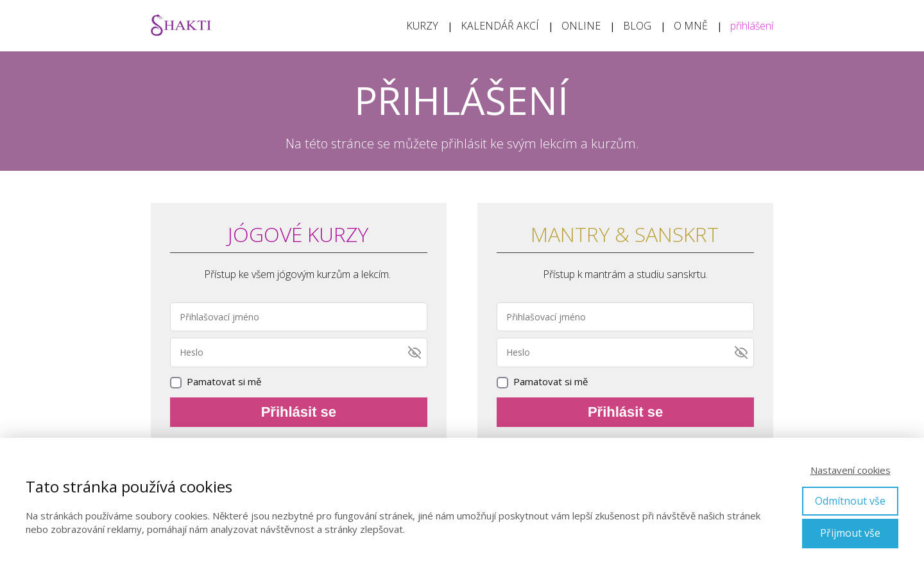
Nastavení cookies (851, 470)
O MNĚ (691, 26)
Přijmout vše (850, 533)
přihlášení (752, 26)
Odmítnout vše (850, 501)
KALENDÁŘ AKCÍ (500, 26)
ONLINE (581, 26)
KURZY (422, 26)
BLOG (637, 26)
